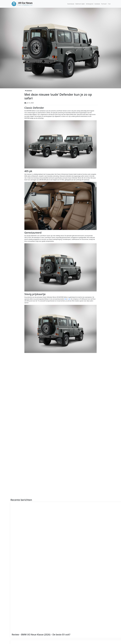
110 (69, 299)
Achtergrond (90, 4)
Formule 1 (104, 4)
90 (65, 299)
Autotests (97, 4)
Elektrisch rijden (80, 4)
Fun (109, 4)
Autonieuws (71, 4)
